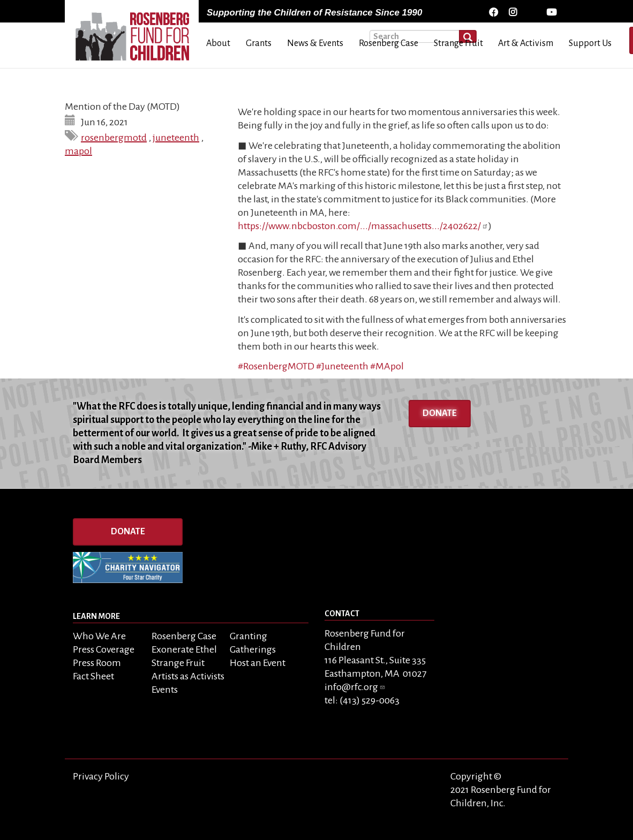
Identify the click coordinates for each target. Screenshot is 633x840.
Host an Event (258, 663)
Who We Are (99, 636)
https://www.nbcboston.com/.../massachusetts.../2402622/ (363, 226)
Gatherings (253, 649)
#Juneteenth (342, 366)
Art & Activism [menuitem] (526, 43)
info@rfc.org (355, 687)
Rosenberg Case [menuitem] (389, 43)
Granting (248, 636)
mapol (78, 151)
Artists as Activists (188, 676)
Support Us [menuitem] (590, 43)
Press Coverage (104, 649)
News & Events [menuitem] (315, 43)
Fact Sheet (93, 676)
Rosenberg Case (184, 636)
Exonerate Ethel (184, 649)
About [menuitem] (218, 43)
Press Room (97, 663)
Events (165, 690)
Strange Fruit (178, 663)
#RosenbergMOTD (276, 366)
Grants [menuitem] (259, 43)
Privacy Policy (101, 776)
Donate (440, 413)
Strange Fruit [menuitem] (458, 43)
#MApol (387, 366)
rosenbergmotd (114, 138)
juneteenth (176, 138)
